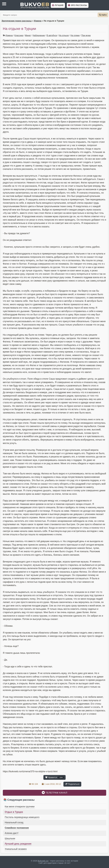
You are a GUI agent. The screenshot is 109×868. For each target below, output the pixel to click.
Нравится (54, 777)
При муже (86, 35)
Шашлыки (10, 839)
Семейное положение (17, 828)
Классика (19, 35)
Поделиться (72, 784)
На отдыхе (64, 35)
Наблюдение (39, 35)
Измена (38, 21)
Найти (103, 15)
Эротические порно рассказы (17, 21)
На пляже (75, 35)
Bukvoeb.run (43, 861)
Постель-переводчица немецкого (22, 817)
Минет (28, 35)
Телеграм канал (55, 793)
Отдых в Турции (14, 812)
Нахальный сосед (14, 822)
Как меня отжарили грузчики (20, 807)
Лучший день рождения (18, 844)
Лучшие (58, 5)
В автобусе (52, 35)
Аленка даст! (12, 833)
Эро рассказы (78, 5)
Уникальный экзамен (16, 849)
